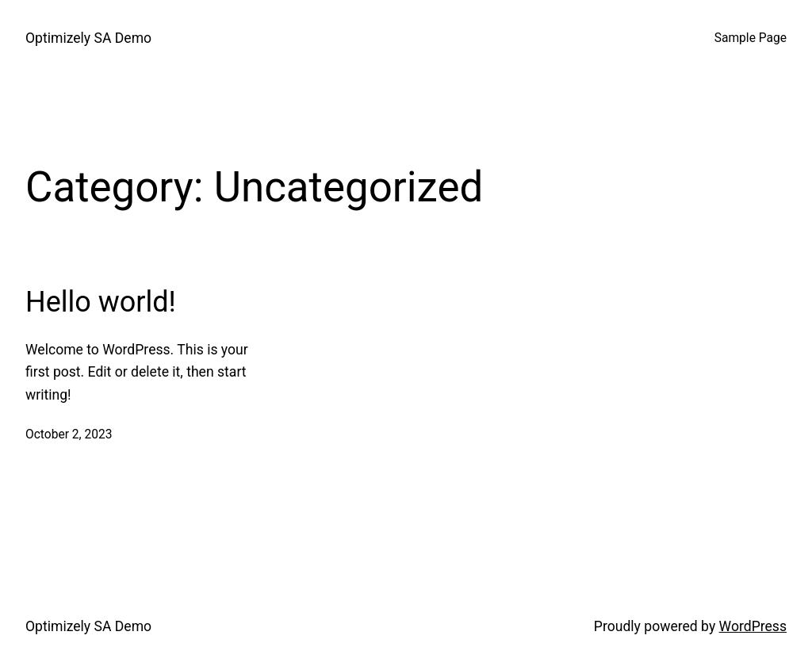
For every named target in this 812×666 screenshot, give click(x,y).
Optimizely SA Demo (88, 38)
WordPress (753, 626)
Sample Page (751, 38)
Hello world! (101, 302)
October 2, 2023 (69, 434)
